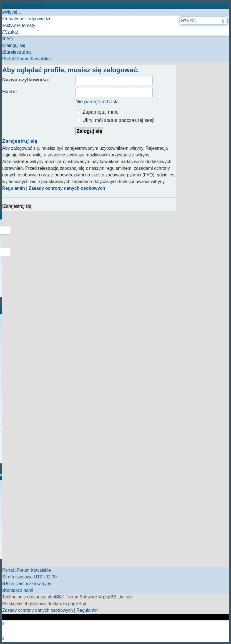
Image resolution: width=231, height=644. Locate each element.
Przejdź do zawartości (24, 5)
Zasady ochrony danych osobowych (67, 188)
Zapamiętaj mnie (98, 112)
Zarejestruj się (17, 206)
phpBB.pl (77, 604)
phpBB (54, 597)
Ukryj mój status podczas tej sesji (115, 120)
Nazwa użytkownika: (26, 80)
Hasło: (10, 92)
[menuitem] (26, 19)
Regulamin (14, 188)
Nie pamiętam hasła (97, 102)
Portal (8, 59)
